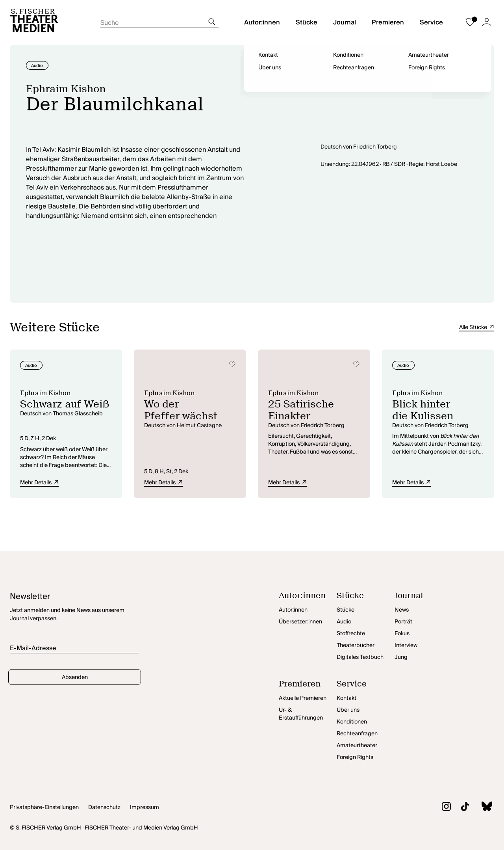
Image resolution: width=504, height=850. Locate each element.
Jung (401, 657)
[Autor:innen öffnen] (308, 598)
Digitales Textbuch (360, 657)
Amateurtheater (357, 746)
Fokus (402, 634)
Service (431, 22)
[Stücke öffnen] (366, 598)
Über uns (348, 710)
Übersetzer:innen (300, 622)
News (402, 610)
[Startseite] (34, 22)
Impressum (145, 807)
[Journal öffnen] (423, 598)
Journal (345, 22)
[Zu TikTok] (460, 808)
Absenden (75, 677)
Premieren (388, 22)
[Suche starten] (159, 20)
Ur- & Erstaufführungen (301, 714)
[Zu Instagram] (441, 808)
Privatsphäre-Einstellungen (44, 807)
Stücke (307, 22)
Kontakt (346, 698)
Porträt (403, 622)
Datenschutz (104, 807)
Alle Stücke (477, 327)
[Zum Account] (487, 22)
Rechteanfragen (357, 734)
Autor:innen (262, 22)
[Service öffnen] (366, 686)
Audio (344, 622)
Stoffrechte (351, 634)
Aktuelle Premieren (303, 698)
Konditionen (352, 722)
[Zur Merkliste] (470, 22)
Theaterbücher (356, 645)
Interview (406, 645)
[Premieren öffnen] (308, 686)
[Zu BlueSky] (482, 807)
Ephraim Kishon (66, 88)
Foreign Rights (355, 757)
